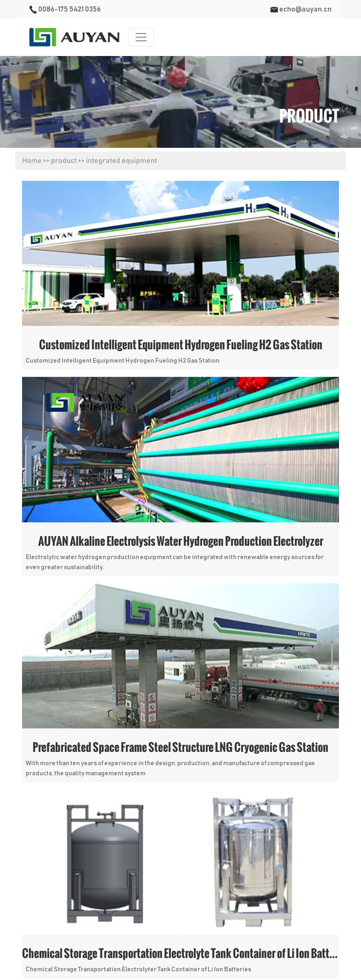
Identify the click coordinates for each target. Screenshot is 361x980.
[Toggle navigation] (141, 37)
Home (32, 161)
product (64, 161)
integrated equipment (121, 161)
